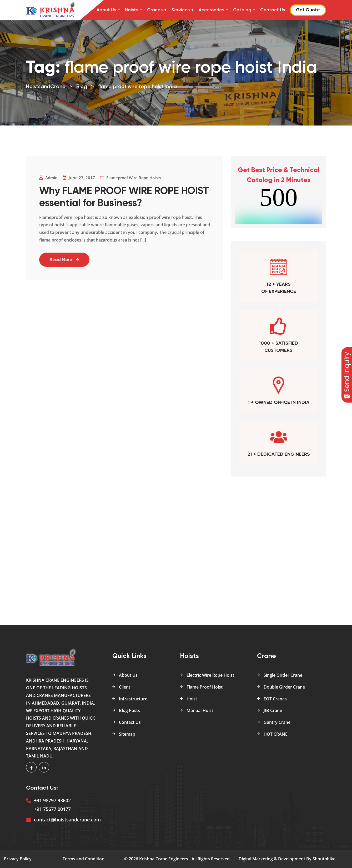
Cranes (155, 10)
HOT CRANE (276, 734)
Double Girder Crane (284, 687)
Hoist (192, 699)
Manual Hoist (200, 710)
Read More (64, 260)
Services (181, 10)
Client (125, 687)
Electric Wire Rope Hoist (210, 675)
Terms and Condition (84, 859)
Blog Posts (129, 710)
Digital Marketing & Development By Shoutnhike (287, 859)
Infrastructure (133, 699)
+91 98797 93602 (52, 800)
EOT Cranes (275, 699)
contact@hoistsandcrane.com (67, 820)
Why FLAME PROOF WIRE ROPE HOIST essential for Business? (110, 198)
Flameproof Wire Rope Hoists (134, 178)
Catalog (242, 10)
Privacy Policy (18, 859)
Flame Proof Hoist (205, 687)
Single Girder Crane (283, 675)
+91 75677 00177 (52, 809)
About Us (106, 10)
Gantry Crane (277, 722)
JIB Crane (273, 710)
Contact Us (273, 10)
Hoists (132, 10)
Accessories (211, 10)
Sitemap (127, 734)
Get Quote (308, 10)
